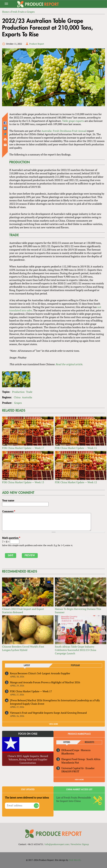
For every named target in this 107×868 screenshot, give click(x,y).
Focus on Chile (28, 734)
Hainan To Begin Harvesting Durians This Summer (78, 611)
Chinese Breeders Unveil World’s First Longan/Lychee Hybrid (23, 648)
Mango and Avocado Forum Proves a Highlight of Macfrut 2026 (45, 682)
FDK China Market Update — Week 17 (23, 448)
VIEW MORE (53, 724)
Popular (75, 665)
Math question (11, 538)
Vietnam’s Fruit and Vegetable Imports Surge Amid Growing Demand (48, 713)
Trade (29, 392)
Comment (9, 511)
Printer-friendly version (5, 139)
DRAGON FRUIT (70, 771)
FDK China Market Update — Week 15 (76, 448)
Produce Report (37, 44)
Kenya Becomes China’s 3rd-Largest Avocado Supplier (40, 673)
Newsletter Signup (80, 844)
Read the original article (69, 364)
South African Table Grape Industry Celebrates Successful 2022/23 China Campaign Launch (76, 650)
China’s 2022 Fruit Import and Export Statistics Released (23, 611)
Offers (67, 742)
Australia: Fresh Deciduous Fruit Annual (64, 131)
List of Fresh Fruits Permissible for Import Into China (74, 799)
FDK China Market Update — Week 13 (23, 482)
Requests (89, 742)
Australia (27, 397)
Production (18, 392)
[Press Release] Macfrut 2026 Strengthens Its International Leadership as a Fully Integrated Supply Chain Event (55, 702)
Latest (27, 665)
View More (79, 780)
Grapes (18, 403)
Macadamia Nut (70, 762)
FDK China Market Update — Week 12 (76, 482)
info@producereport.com (57, 844)
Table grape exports (73, 121)
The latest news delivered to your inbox (27, 798)
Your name (8, 500)
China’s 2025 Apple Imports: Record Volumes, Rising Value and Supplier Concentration (28, 759)
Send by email (5, 145)
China (17, 397)
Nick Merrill (75, 860)
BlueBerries (68, 753)
